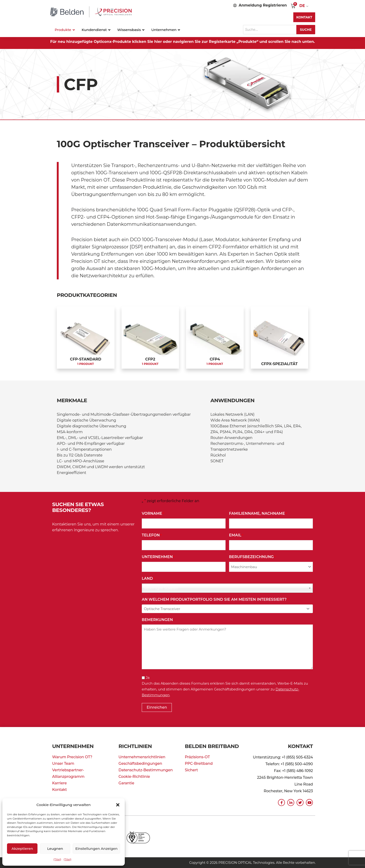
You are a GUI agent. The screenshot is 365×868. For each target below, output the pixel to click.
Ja (148, 678)
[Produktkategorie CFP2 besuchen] (150, 338)
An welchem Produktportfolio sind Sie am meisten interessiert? (215, 600)
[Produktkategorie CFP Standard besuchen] (86, 338)
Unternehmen (158, 557)
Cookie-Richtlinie (134, 777)
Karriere (59, 783)
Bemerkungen (157, 620)
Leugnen (55, 849)
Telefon (152, 535)
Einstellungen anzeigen (96, 849)
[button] (118, 805)
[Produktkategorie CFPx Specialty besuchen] (280, 338)
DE (302, 6)
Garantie (126, 783)
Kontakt (59, 790)
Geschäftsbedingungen (140, 763)
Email (236, 535)
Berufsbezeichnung (252, 557)
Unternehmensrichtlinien (142, 757)
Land (148, 579)
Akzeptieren (22, 849)
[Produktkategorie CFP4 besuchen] (215, 338)
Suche (306, 30)
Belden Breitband (212, 746)
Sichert (191, 770)
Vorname (153, 514)
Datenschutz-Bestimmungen (146, 770)
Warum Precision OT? (72, 757)
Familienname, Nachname (258, 514)
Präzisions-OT (197, 757)
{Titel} (57, 859)
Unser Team (63, 763)
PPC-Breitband (199, 763)
